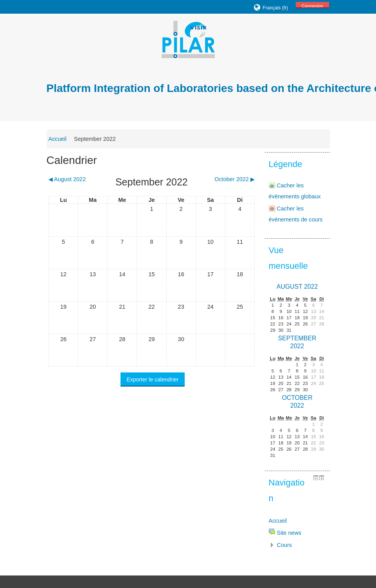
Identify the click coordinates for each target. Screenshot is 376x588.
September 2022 (95, 139)
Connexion (312, 6)
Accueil (58, 139)
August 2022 (297, 287)
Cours (285, 545)
